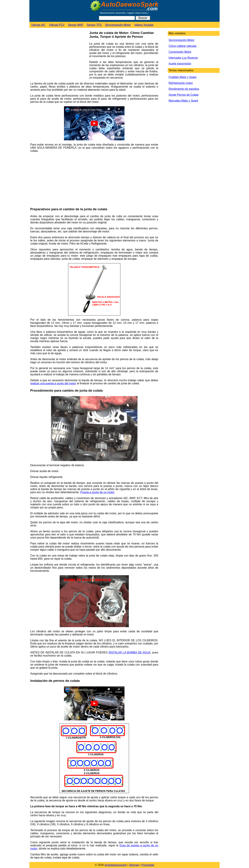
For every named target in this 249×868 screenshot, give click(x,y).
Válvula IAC (38, 25)
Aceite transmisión (180, 64)
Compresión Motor (180, 52)
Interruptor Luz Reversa (183, 58)
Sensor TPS (94, 25)
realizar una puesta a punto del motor (53, 383)
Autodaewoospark (116, 865)
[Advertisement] (58, 56)
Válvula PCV (57, 25)
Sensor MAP (76, 25)
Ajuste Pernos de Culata (184, 95)
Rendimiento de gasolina (184, 89)
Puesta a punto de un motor (97, 492)
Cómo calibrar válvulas (183, 46)
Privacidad (148, 865)
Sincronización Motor (118, 25)
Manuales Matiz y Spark (183, 101)
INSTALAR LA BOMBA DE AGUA (129, 652)
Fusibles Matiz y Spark (183, 77)
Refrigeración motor (181, 83)
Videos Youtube (144, 25)
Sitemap (134, 865)
